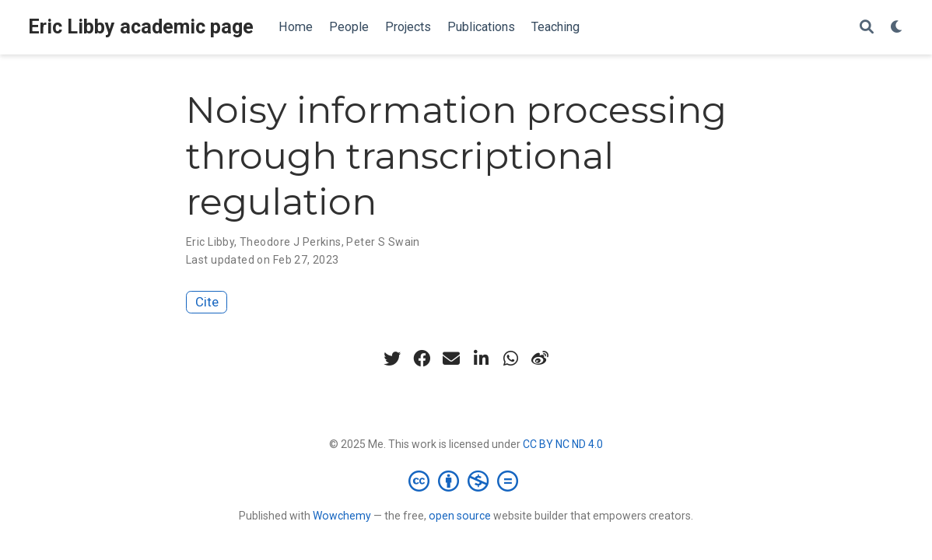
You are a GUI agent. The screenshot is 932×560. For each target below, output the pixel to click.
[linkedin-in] (481, 359)
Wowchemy (342, 516)
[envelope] (451, 359)
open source (460, 516)
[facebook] (422, 359)
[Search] (867, 28)
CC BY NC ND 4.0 (563, 444)
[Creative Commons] (466, 481)
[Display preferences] (897, 28)
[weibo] (540, 359)
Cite (207, 302)
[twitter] (392, 359)
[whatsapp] (510, 359)
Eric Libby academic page (141, 27)
